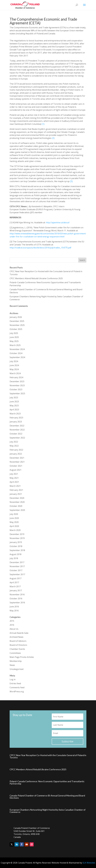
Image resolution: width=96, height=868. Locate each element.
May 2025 (14, 341)
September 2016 (17, 603)
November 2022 (17, 430)
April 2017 (14, 582)
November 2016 (17, 594)
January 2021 (16, 494)
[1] (43, 124)
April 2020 (14, 526)
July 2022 (14, 442)
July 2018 (14, 558)
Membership (16, 661)
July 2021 (14, 474)
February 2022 (16, 450)
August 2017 (15, 578)
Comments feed (17, 687)
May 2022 (14, 446)
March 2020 (15, 530)
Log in (13, 679)
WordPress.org (17, 691)
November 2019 (17, 538)
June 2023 (14, 402)
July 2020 (14, 514)
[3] (71, 181)
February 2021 (16, 490)
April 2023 (14, 410)
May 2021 (14, 478)
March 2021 (15, 486)
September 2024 (17, 357)
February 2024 (16, 377)
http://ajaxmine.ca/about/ (58, 222)
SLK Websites (89, 863)
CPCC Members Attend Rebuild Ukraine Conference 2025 (36, 278)
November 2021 (17, 462)
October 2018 (16, 546)
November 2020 (17, 502)
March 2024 (15, 373)
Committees (15, 653)
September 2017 (17, 574)
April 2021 (14, 482)
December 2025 (17, 321)
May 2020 (14, 522)
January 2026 (16, 317)
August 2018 (15, 554)
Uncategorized (16, 669)
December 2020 (17, 498)
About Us (14, 629)
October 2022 (16, 434)
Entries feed (15, 683)
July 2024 (14, 361)
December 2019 (17, 534)
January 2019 (16, 542)
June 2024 (14, 365)
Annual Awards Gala (19, 633)
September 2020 (17, 510)
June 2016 (14, 607)
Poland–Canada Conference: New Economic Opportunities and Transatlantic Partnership (47, 782)
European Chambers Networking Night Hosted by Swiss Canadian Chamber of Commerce (48, 811)
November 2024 (17, 349)
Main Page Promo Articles (22, 657)
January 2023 (16, 422)
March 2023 (15, 414)
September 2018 (17, 550)
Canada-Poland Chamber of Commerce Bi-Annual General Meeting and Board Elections (47, 797)
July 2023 (14, 398)
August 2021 (15, 470)
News (12, 665)
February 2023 (16, 418)
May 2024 (14, 369)
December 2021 (17, 458)
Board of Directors (18, 645)
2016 (12, 625)
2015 (12, 621)
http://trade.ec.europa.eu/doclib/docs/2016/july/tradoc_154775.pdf (40, 248)
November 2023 (17, 385)
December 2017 (17, 562)
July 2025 (14, 333)
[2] (53, 138)
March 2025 (15, 345)
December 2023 (17, 381)
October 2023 (16, 389)
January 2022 (16, 454)
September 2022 (17, 438)
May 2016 (14, 611)
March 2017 (15, 586)
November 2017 (17, 566)
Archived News (16, 637)
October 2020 (16, 506)
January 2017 (16, 590)
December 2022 (17, 426)
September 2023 (17, 393)
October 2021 (16, 466)
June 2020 (14, 518)
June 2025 (14, 337)
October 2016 (16, 599)
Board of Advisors (18, 641)
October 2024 (16, 353)
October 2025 (16, 329)
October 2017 (16, 570)
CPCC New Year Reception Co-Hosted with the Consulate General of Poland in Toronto (48, 756)
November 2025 (17, 325)
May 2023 (14, 406)
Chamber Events (17, 649)
